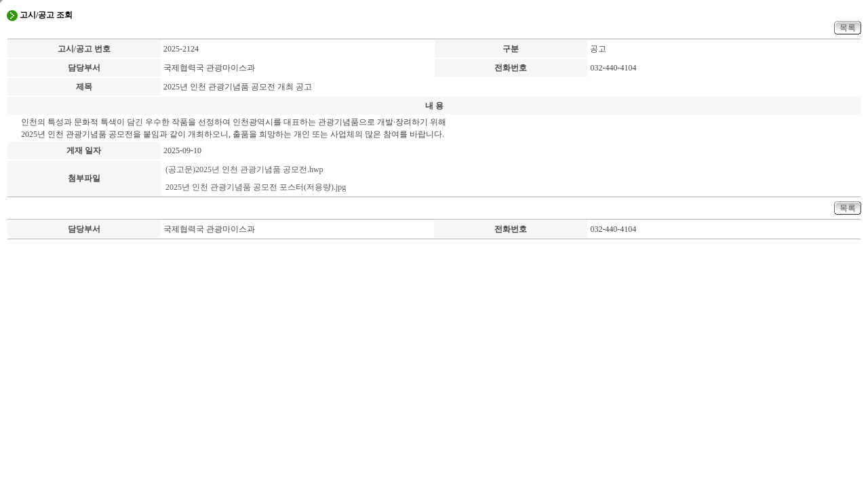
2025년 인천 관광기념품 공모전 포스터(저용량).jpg (256, 187)
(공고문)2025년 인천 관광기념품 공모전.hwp (244, 169)
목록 (848, 28)
